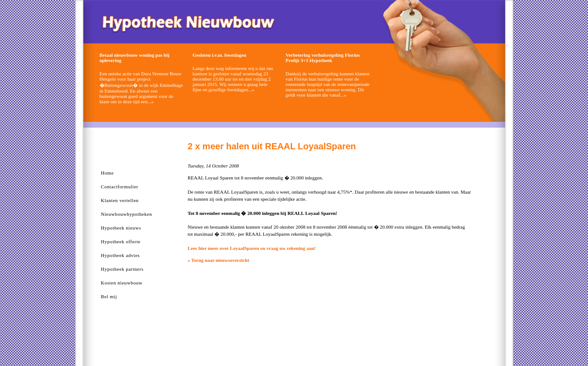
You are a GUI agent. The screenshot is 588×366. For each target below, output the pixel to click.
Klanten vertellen (120, 200)
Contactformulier (120, 187)
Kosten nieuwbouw (122, 283)
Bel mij (109, 296)
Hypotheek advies (121, 255)
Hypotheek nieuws (121, 228)
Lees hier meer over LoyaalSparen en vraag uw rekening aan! (252, 248)
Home (107, 173)
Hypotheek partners (122, 269)
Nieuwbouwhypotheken (127, 214)
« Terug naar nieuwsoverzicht (219, 260)
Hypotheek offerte (121, 241)
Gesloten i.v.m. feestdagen (220, 55)
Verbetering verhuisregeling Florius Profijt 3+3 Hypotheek (323, 58)
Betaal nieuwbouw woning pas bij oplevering (135, 58)
